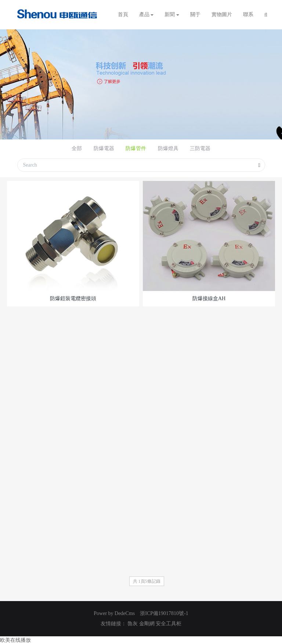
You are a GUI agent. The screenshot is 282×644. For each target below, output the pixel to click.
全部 (77, 148)
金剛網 (147, 624)
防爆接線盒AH (209, 299)
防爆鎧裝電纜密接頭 (73, 299)
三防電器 (200, 148)
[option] (141, 84)
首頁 (123, 14)
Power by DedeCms (114, 613)
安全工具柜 (169, 624)
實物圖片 (222, 14)
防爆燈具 (168, 148)
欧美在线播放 (15, 640)
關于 (195, 14)
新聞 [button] (172, 14)
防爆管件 (136, 148)
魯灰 (133, 624)
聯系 (248, 14)
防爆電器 (104, 148)
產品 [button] (147, 14)
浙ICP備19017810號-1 (164, 613)
